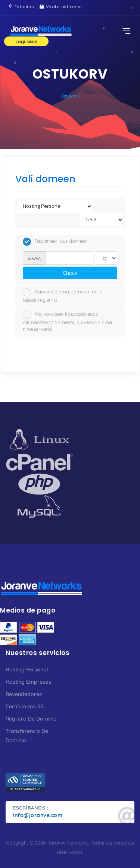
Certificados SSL (26, 706)
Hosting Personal (27, 670)
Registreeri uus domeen (55, 242)
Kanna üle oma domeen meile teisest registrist (63, 295)
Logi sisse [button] (26, 41)
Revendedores (24, 694)
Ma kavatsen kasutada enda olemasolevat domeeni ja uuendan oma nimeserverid (67, 321)
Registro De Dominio (31, 719)
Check (70, 273)
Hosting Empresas (28, 682)
